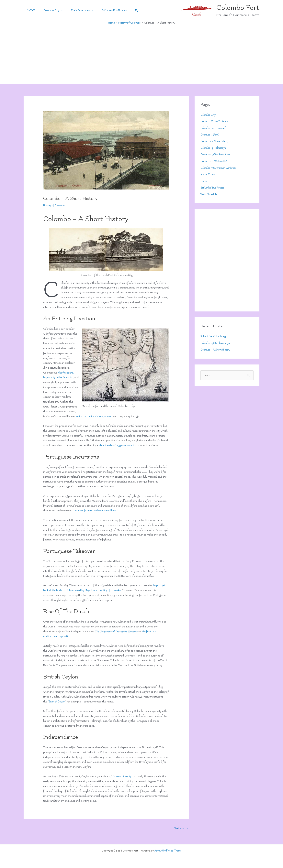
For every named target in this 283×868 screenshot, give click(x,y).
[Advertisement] (141, 54)
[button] (129, 10)
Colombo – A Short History (216, 350)
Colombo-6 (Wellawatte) (215, 161)
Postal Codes (208, 174)
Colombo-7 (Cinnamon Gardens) (219, 168)
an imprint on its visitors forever (95, 416)
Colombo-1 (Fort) (210, 135)
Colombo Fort (238, 8)
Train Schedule (209, 194)
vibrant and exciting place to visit (117, 445)
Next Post (181, 828)
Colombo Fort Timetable (215, 128)
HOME (31, 10)
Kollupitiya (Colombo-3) (214, 336)
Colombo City (48, 10)
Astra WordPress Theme (168, 851)
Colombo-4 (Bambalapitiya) (216, 154)
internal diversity (123, 776)
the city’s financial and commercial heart (97, 510)
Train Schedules (75, 10)
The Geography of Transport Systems (117, 631)
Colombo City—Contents (215, 121)
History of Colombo (54, 206)
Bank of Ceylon (57, 702)
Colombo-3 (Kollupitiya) (214, 148)
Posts (204, 181)
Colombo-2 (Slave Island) (215, 141)
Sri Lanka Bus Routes (107, 10)
